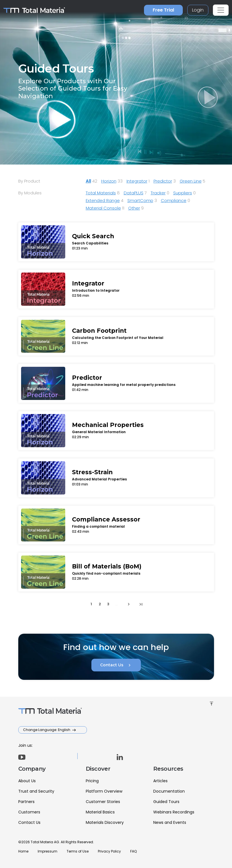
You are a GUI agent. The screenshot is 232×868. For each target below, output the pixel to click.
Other (134, 208)
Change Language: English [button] (47, 730)
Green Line (191, 181)
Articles (160, 781)
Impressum (48, 851)
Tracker (158, 193)
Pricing (92, 781)
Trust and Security (36, 791)
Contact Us (116, 665)
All (88, 181)
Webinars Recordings (174, 812)
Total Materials (101, 193)
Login (198, 10)
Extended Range (103, 200)
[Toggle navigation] (221, 10)
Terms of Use (78, 851)
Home (23, 851)
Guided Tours (166, 802)
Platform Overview (104, 791)
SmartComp (140, 200)
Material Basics (100, 812)
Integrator (137, 181)
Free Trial (163, 10)
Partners (26, 802)
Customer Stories (103, 802)
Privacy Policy (109, 851)
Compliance (174, 200)
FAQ (133, 851)
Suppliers (183, 193)
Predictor (163, 181)
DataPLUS (134, 193)
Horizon (109, 181)
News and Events (170, 822)
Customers (29, 812)
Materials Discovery (105, 822)
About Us (27, 781)
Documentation (169, 791)
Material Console (103, 208)
